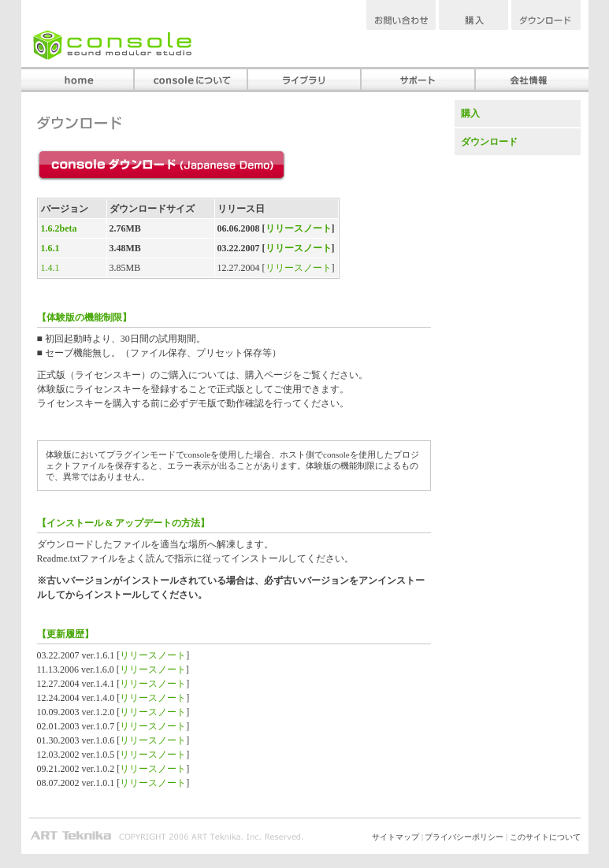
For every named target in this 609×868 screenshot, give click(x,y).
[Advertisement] (518, 263)
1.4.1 (50, 268)
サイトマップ (395, 837)
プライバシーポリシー (464, 837)
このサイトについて (545, 837)
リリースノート (299, 228)
